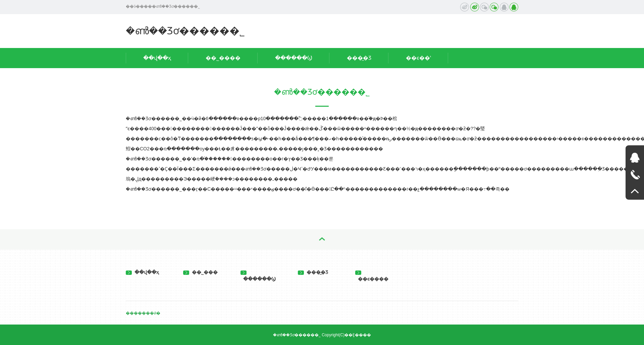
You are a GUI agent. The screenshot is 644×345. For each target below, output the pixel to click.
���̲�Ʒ (359, 58)
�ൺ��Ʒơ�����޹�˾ (185, 31)
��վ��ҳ (157, 58)
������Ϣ (294, 58)
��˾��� (200, 272)
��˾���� (223, 58)
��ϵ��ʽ (418, 58)
